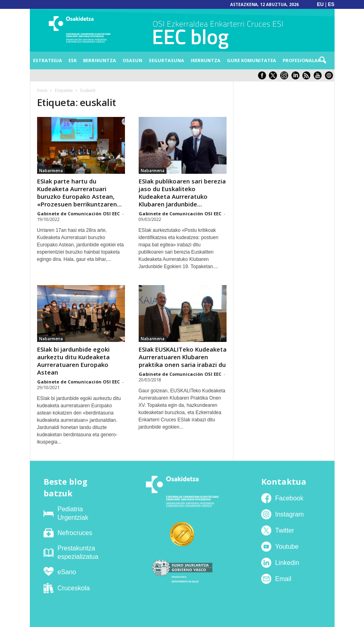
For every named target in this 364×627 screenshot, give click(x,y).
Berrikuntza (100, 60)
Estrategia (48, 60)
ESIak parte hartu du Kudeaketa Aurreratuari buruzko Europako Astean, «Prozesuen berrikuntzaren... (79, 193)
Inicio (42, 90)
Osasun (132, 60)
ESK (73, 60)
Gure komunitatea (252, 60)
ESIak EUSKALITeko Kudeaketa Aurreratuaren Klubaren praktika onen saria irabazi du (183, 357)
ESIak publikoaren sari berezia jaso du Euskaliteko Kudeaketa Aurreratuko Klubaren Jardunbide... (182, 193)
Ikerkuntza (206, 60)
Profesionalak (302, 60)
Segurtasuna (166, 60)
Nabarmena (51, 171)
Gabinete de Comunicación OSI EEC (78, 214)
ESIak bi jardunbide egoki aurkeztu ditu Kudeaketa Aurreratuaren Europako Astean (73, 361)
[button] (322, 60)
